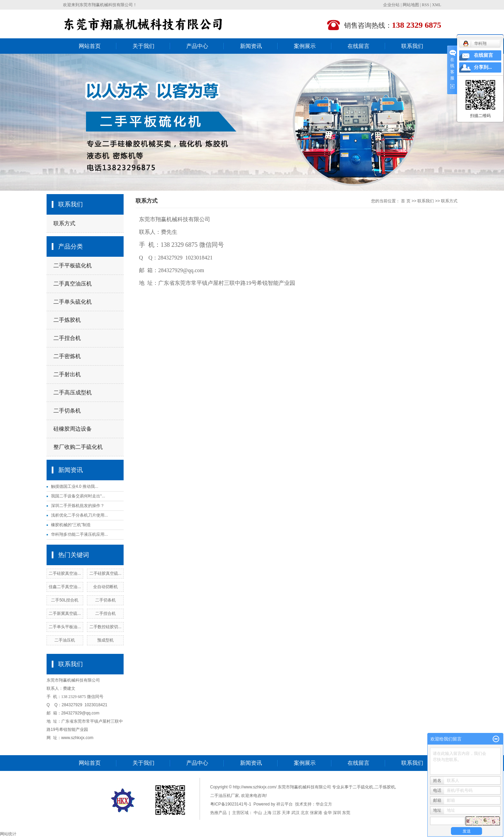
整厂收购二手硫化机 (78, 447)
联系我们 (412, 46)
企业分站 (391, 5)
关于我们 (143, 46)
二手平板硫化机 (73, 265)
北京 (305, 813)
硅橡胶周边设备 (73, 429)
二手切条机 (67, 411)
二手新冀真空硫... (65, 613)
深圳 (337, 813)
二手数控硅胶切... (105, 627)
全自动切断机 (105, 587)
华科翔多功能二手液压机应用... (79, 534)
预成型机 (105, 640)
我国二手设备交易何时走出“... (78, 496)
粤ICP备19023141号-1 (231, 804)
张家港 (316, 813)
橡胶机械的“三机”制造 (71, 525)
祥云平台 (285, 804)
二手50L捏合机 (65, 600)
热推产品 (218, 813)
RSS (425, 5)
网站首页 (90, 46)
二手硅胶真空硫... (105, 573)
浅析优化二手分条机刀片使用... (79, 515)
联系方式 (64, 223)
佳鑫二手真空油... (65, 587)
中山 (258, 813)
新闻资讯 (251, 46)
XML (437, 5)
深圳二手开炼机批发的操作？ (78, 506)
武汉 (295, 813)
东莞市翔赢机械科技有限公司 (106, 5)
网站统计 (8, 834)
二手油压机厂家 (225, 796)
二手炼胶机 (67, 320)
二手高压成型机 (73, 392)
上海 (267, 813)
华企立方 (324, 804)
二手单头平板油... (65, 627)
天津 (286, 813)
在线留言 (358, 46)
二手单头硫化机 (73, 302)
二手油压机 (65, 640)
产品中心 (197, 46)
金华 (328, 813)
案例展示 (305, 46)
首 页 (406, 201)
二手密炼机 (67, 356)
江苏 (277, 813)
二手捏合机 (67, 338)
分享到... (483, 67)
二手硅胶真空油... (65, 573)
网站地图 (411, 5)
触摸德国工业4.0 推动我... (75, 486)
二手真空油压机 (73, 284)
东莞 (346, 813)
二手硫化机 (363, 787)
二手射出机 (67, 374)
